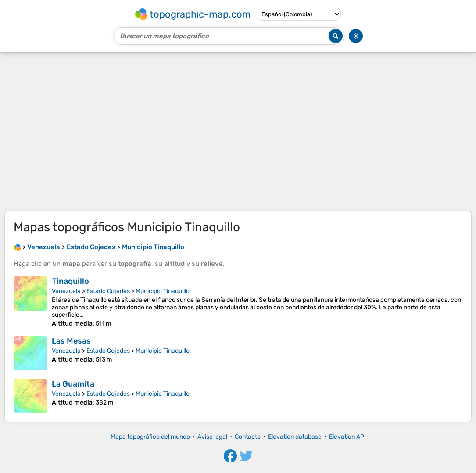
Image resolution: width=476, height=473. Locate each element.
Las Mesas (71, 341)
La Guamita (73, 384)
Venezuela (66, 291)
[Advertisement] (238, 132)
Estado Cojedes (108, 291)
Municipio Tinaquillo (163, 291)
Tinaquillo (70, 281)
